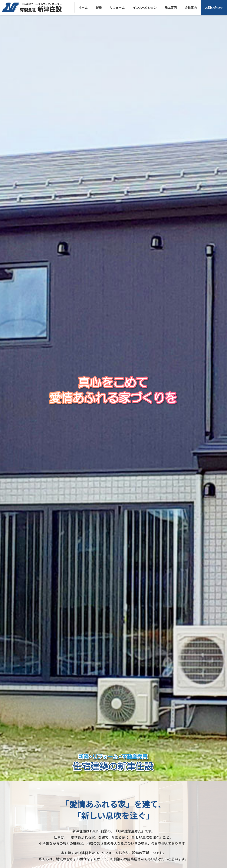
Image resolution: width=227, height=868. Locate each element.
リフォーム (117, 7)
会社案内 (191, 7)
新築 (99, 7)
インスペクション (145, 7)
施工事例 (171, 7)
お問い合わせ (214, 7)
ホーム (83, 7)
